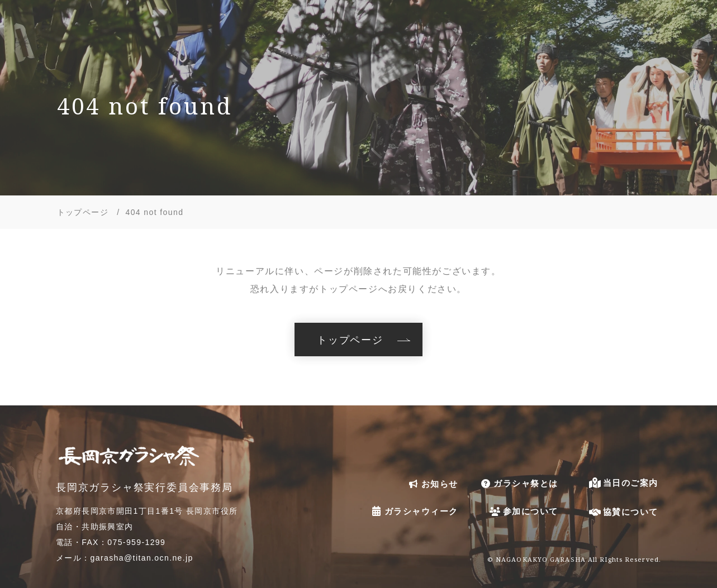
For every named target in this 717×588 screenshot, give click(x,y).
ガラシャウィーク (414, 511)
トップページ (350, 340)
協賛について (623, 512)
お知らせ (432, 484)
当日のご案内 (623, 482)
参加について (523, 511)
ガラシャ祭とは (518, 484)
